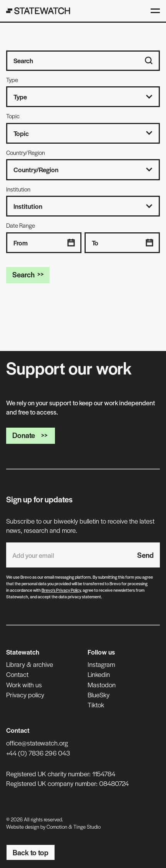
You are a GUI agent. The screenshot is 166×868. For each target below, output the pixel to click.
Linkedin (99, 674)
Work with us (24, 685)
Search (28, 275)
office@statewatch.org (37, 743)
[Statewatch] (38, 11)
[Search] (149, 60)
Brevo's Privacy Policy (61, 590)
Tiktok (96, 705)
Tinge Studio (87, 827)
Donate (31, 435)
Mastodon (102, 685)
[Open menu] (155, 11)
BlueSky (99, 695)
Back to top (31, 852)
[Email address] (69, 555)
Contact (17, 674)
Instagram (101, 664)
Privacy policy (25, 695)
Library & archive (30, 664)
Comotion (57, 827)
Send (145, 555)
